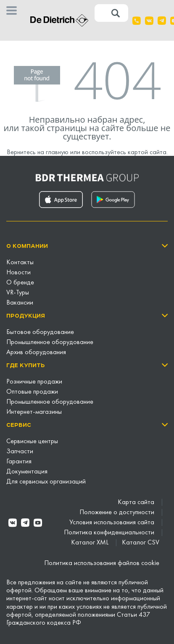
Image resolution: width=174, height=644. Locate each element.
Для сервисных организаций (46, 482)
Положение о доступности (118, 513)
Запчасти (20, 452)
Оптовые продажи (32, 392)
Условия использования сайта (113, 523)
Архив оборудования (36, 352)
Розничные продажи (34, 382)
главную (57, 152)
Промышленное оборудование (50, 342)
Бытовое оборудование (40, 332)
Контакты (20, 263)
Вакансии (20, 303)
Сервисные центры (32, 442)
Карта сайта (137, 502)
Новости (18, 273)
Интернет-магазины (34, 412)
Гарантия (19, 462)
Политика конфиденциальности (110, 533)
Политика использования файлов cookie (102, 563)
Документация (27, 472)
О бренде (20, 283)
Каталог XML (91, 543)
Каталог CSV (141, 543)
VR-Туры (18, 293)
